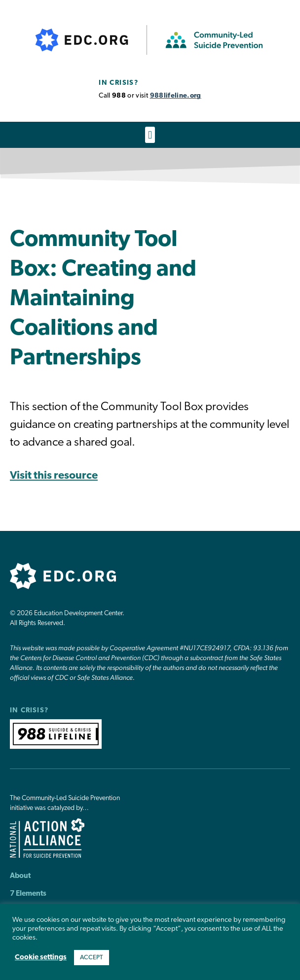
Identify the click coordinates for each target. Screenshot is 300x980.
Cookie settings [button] (41, 958)
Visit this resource (54, 476)
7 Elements (28, 894)
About (20, 876)
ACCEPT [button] (92, 958)
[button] (150, 135)
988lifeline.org (176, 96)
